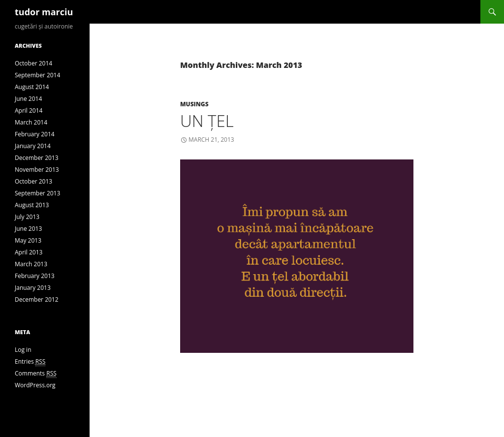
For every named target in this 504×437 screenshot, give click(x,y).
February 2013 (35, 276)
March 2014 (31, 122)
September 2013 (37, 193)
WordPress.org (35, 385)
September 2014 (37, 75)
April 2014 (29, 110)
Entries (30, 362)
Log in (23, 350)
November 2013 (37, 170)
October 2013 (33, 181)
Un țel (207, 121)
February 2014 (35, 134)
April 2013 (29, 252)
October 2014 (33, 63)
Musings (194, 104)
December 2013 (37, 158)
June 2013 (28, 229)
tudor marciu (44, 12)
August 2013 (32, 205)
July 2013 (27, 217)
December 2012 (37, 299)
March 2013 (31, 264)
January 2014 (33, 146)
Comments (36, 374)
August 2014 (32, 87)
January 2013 (33, 288)
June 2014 (28, 99)
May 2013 (28, 240)
